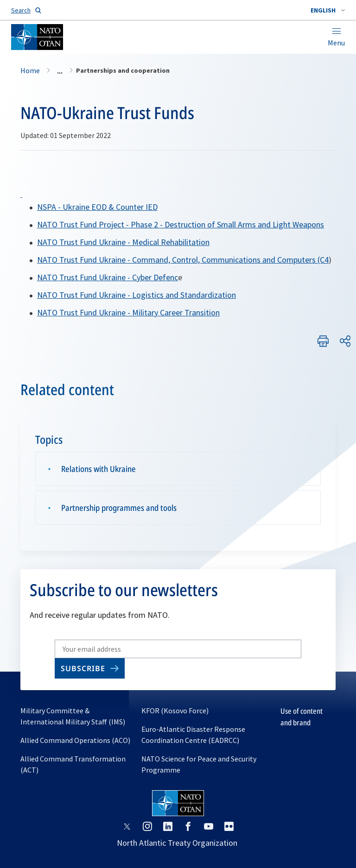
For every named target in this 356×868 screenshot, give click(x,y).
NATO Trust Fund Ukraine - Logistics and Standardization (137, 295)
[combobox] (328, 10)
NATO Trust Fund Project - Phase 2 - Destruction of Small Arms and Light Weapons (181, 224)
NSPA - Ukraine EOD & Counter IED (97, 207)
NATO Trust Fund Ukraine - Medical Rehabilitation (123, 242)
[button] (328, 10)
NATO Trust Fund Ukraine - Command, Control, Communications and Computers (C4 (183, 260)
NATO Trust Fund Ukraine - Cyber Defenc (108, 277)
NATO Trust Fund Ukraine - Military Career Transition (128, 312)
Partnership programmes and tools (119, 508)
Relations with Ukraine (99, 469)
